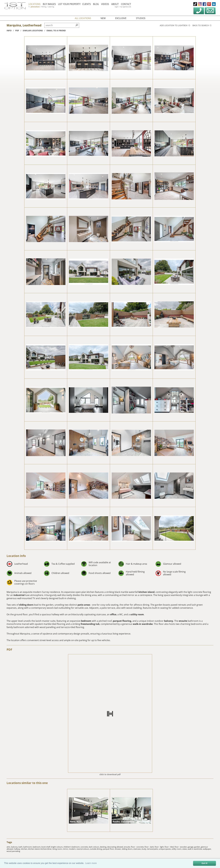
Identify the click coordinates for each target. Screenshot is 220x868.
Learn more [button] (91, 863)
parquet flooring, (122, 621)
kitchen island (146, 592)
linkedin (214, 4)
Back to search (202, 25)
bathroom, (28, 847)
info (9, 31)
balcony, (15, 847)
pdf (17, 31)
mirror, (66, 849)
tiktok (195, 4)
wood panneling (13, 851)
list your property (70, 4)
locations (35, 4)
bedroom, (37, 847)
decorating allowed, (116, 847)
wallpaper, (207, 849)
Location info (16, 556)
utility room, (177, 849)
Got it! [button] (205, 863)
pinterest (209, 4)
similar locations (33, 31)
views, (185, 849)
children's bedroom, (72, 847)
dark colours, (94, 847)
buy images (50, 4)
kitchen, (25, 849)
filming (44, 7)
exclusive (121, 18)
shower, (118, 849)
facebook (204, 4)
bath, (21, 847)
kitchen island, (34, 849)
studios (141, 18)
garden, (198, 847)
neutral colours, (83, 849)
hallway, (17, 849)
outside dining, (96, 849)
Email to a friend (56, 31)
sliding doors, (128, 849)
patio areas (84, 605)
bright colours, (57, 847)
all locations (83, 18)
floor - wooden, (181, 847)
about (116, 4)
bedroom (86, 621)
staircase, (137, 849)
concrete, (85, 847)
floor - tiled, (170, 847)
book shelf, (46, 847)
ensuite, (127, 847)
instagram (200, 4)
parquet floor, (109, 849)
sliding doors (26, 605)
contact (127, 4)
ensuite (183, 621)
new (103, 18)
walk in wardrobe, (195, 849)
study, (144, 849)
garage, (191, 847)
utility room (137, 614)
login (117, 7)
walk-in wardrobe (143, 624)
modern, (73, 849)
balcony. (169, 621)
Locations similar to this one (27, 783)
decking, (104, 847)
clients (87, 4)
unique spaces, (165, 849)
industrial (19, 595)
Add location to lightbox (175, 25)
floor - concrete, (138, 847)
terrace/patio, (153, 849)
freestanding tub (90, 624)
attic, (9, 847)
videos (106, 4)
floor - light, (160, 847)
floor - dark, (150, 847)
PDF (9, 649)
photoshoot (36, 7)
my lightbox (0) (126, 7)
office (113, 614)
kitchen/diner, (46, 849)
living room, (58, 849)
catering (52, 7)
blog (97, 4)
